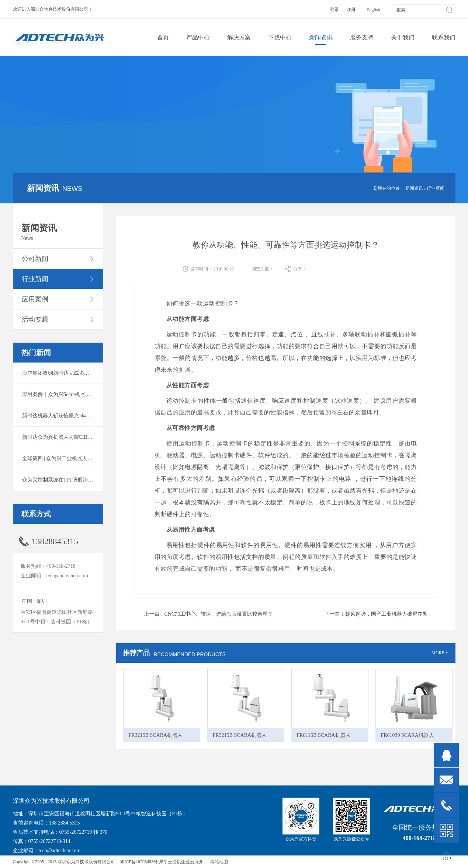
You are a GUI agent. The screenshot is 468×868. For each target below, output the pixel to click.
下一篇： (376, 614)
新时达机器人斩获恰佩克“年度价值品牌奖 (70, 416)
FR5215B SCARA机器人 (240, 735)
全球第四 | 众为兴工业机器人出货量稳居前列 (73, 458)
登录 (334, 10)
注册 (351, 10)
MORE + (440, 653)
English (373, 10)
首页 (163, 37)
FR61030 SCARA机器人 (408, 735)
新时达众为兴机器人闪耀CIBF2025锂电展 (69, 437)
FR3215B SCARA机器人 (156, 735)
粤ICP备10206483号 (139, 862)
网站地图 (218, 862)
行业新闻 (436, 188)
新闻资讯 (414, 188)
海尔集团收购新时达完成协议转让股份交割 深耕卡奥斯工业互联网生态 (103, 373)
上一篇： (209, 614)
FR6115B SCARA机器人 (324, 735)
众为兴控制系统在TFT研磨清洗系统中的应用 (73, 480)
